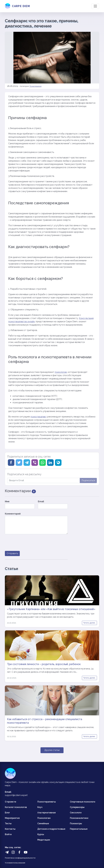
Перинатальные (79, 829)
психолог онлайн (27, 782)
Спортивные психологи (83, 802)
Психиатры (76, 823)
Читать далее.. (89, 623)
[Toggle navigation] (95, 6)
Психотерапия (35, 86)
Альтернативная (47, 813)
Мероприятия (12, 818)
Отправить (12, 553)
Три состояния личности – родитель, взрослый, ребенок (44, 664)
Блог (7, 813)
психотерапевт (39, 417)
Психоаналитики (79, 818)
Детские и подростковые (51, 829)
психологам (61, 372)
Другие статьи (52, 750)
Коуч (40, 807)
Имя (7, 501)
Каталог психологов (16, 807)
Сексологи (76, 813)
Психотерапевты (47, 802)
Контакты (10, 829)
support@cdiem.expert (16, 795)
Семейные (43, 823)
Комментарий (13, 514)
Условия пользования (15, 863)
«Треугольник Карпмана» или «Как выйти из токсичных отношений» (51, 609)
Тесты (8, 823)
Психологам (44, 818)
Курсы (41, 834)
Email (41, 501)
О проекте (10, 802)
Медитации (44, 840)
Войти (8, 834)
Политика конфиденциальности (20, 858)
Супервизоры (77, 807)
